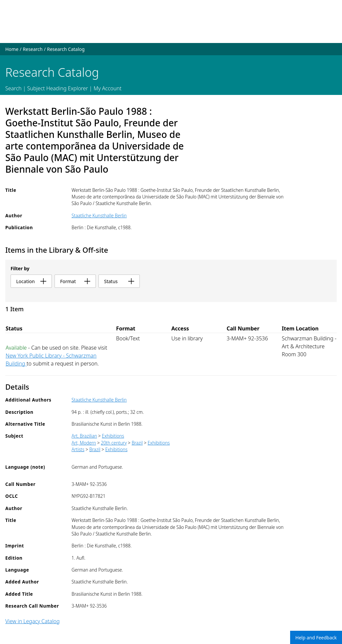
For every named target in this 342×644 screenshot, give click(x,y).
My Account (108, 88)
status (119, 281)
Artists (78, 449)
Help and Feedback (316, 638)
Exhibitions (113, 436)
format (75, 281)
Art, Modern (84, 443)
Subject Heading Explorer (57, 88)
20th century (114, 443)
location (31, 281)
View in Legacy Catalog (33, 621)
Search (13, 88)
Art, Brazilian (84, 436)
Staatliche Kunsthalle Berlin (99, 215)
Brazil (137, 443)
